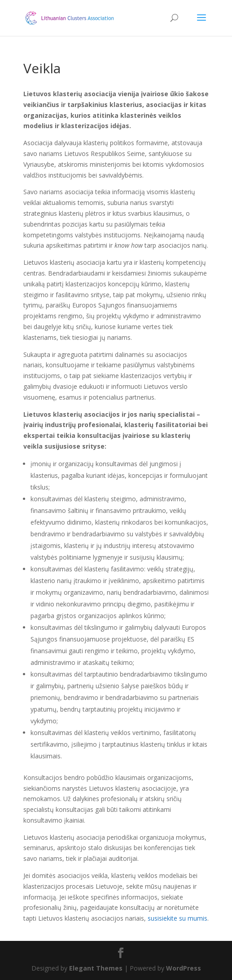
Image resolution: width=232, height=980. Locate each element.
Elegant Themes (96, 968)
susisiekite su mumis (177, 918)
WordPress (184, 968)
